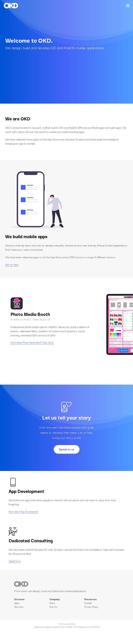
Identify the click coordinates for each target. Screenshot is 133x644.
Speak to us (67, 449)
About (52, 618)
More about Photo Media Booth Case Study (32, 350)
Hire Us (53, 621)
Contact (88, 618)
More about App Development (23, 519)
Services (19, 614)
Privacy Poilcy (91, 621)
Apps (17, 610)
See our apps (12, 264)
